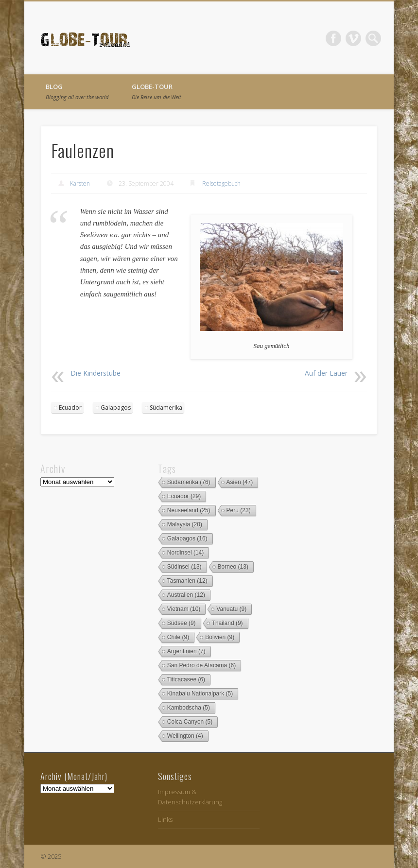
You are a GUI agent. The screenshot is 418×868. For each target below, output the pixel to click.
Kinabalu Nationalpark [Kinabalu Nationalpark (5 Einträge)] (200, 694)
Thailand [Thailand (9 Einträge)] (227, 623)
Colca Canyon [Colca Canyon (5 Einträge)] (190, 722)
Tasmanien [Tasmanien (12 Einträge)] (187, 581)
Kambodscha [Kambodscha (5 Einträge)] (189, 708)
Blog (77, 91)
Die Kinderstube (96, 373)
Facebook (333, 38)
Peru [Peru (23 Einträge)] (239, 510)
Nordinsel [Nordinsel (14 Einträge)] (185, 553)
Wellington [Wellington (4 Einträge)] (185, 736)
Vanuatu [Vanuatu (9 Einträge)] (231, 609)
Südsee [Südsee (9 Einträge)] (182, 623)
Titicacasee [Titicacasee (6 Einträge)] (186, 679)
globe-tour (157, 91)
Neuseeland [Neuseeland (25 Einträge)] (189, 510)
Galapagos (116, 408)
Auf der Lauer (326, 373)
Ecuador (70, 408)
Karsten (80, 183)
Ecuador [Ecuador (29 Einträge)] (184, 496)
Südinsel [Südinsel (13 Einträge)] (184, 567)
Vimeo (353, 38)
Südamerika (166, 408)
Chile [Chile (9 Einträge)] (178, 637)
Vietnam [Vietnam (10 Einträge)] (184, 609)
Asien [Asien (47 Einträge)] (240, 482)
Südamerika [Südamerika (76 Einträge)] (189, 482)
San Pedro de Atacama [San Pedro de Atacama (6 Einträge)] (201, 665)
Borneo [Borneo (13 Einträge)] (233, 567)
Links (165, 819)
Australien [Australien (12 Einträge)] (186, 595)
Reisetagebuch (221, 183)
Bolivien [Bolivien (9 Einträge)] (220, 637)
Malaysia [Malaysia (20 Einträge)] (185, 524)
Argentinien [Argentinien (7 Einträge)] (186, 651)
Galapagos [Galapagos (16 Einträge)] (187, 538)
